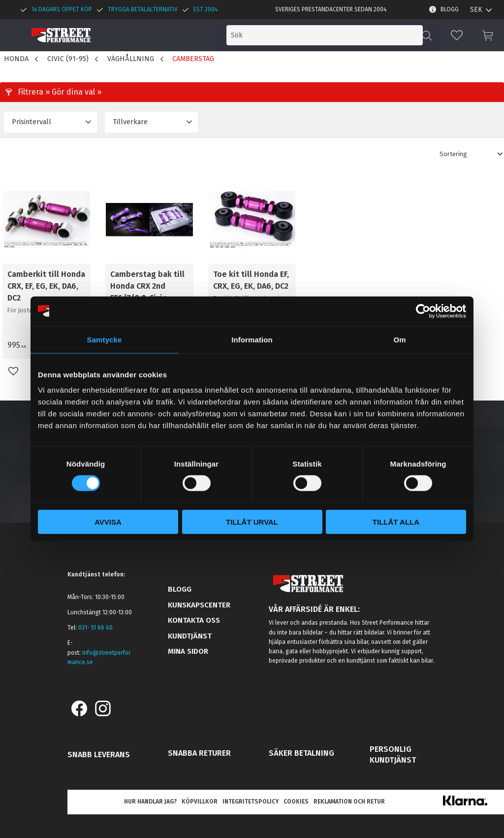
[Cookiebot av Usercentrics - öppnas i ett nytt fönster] (423, 311)
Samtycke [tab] (105, 339)
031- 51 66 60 (95, 628)
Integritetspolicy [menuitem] (251, 802)
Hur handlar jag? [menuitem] (150, 802)
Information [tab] (252, 339)
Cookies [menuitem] (296, 802)
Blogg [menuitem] (450, 9)
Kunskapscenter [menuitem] (199, 605)
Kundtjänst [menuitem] (190, 636)
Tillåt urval (252, 522)
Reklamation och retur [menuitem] (349, 802)
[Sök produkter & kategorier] (341, 35)
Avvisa (108, 522)
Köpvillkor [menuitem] (200, 802)
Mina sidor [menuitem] (188, 651)
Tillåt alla (396, 522)
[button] (457, 35)
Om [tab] (399, 339)
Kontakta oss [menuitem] (194, 620)
